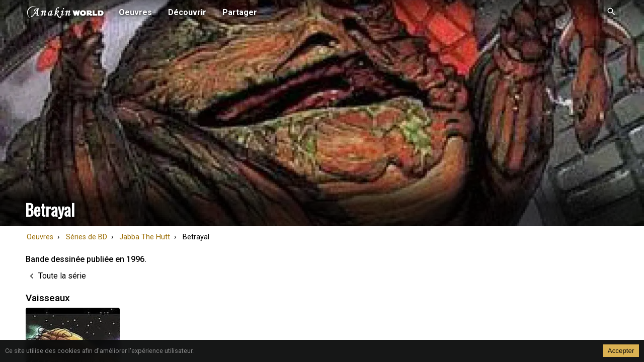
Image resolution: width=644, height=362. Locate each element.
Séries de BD (87, 237)
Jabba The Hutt (145, 237)
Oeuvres (40, 237)
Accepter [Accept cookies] (621, 351)
